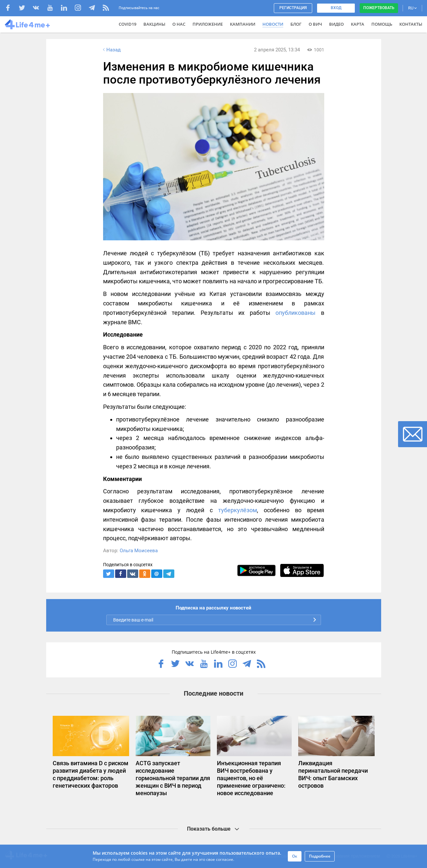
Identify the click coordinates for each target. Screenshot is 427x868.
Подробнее (320, 856)
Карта (358, 24)
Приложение (208, 24)
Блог (296, 24)
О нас (179, 24)
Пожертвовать (379, 8)
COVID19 (127, 24)
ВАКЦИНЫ (154, 24)
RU (412, 8)
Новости (273, 24)
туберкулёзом (238, 510)
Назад (111, 50)
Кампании (243, 24)
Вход (336, 8)
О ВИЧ (315, 24)
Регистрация (293, 8)
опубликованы (295, 313)
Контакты (411, 24)
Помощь (382, 24)
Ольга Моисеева (139, 551)
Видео (336, 24)
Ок (295, 856)
